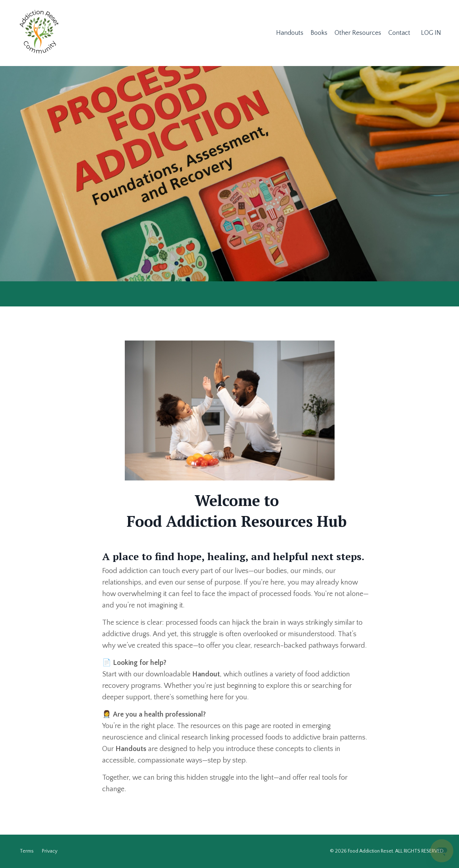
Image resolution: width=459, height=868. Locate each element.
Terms (27, 851)
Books (319, 33)
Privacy (50, 851)
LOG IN (431, 33)
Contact (399, 33)
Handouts (290, 33)
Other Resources (358, 33)
